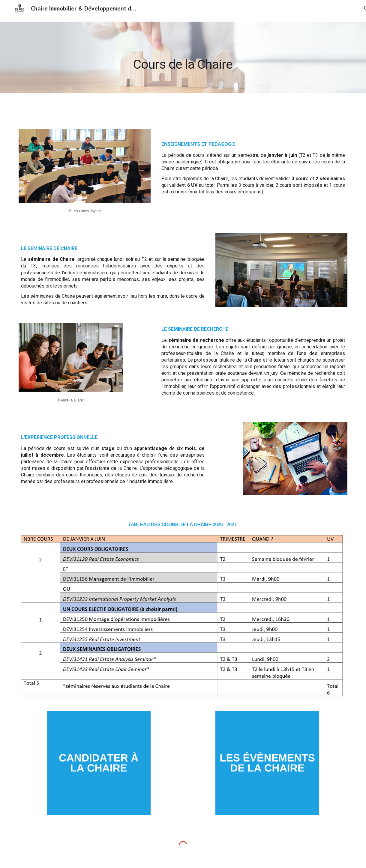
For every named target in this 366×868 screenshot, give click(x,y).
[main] (183, 59)
